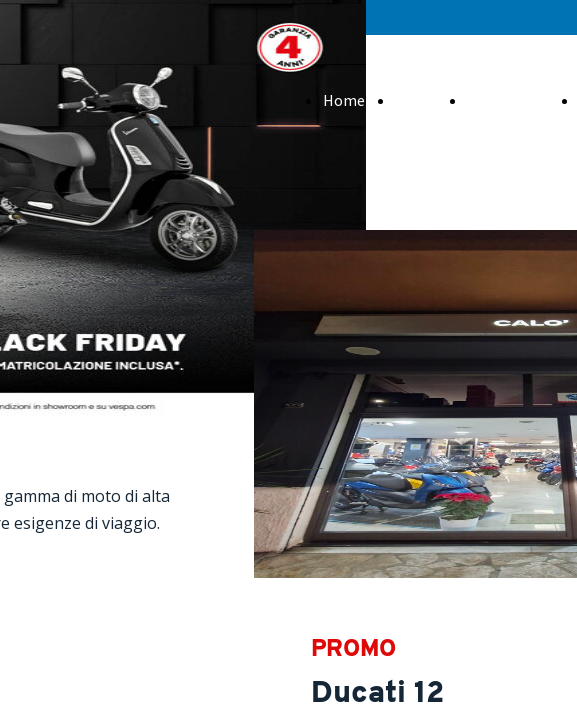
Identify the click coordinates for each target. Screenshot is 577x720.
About (416, 100)
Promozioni (508, 100)
